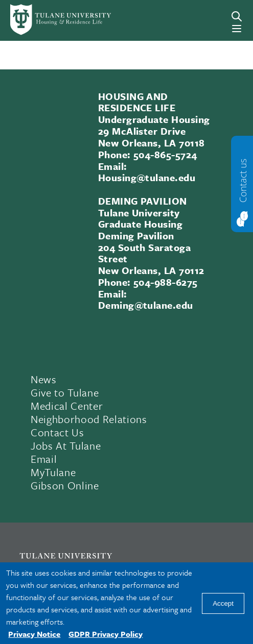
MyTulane (53, 472)
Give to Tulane (65, 392)
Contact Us (57, 432)
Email (44, 459)
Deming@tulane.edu (146, 305)
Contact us (243, 180)
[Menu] (237, 29)
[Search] (237, 16)
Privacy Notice (34, 634)
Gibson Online (65, 485)
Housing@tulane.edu (147, 177)
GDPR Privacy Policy (106, 634)
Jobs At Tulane (66, 445)
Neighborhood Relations (89, 419)
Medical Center (67, 406)
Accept (223, 603)
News (44, 379)
